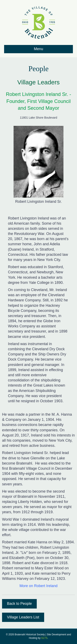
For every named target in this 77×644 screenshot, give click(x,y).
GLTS (44, 638)
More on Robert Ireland (38, 586)
